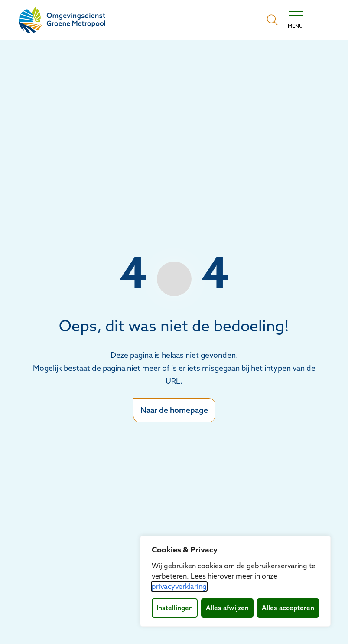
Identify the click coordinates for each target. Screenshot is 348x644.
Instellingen (175, 608)
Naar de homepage (174, 410)
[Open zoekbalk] (272, 20)
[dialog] (235, 581)
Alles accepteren (288, 608)
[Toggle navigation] (295, 20)
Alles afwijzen (227, 608)
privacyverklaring (179, 586)
